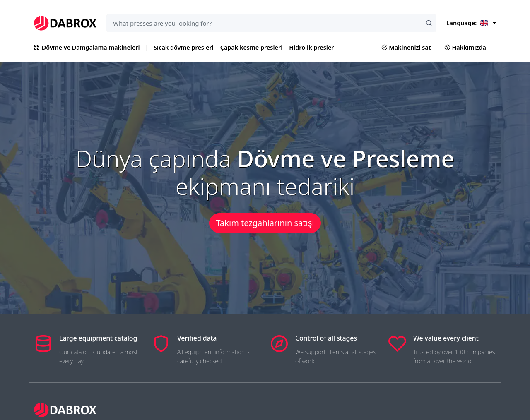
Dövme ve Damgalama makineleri (87, 47)
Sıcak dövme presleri (184, 47)
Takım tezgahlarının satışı (265, 223)
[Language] (471, 23)
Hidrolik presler (311, 47)
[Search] (429, 23)
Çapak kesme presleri (251, 47)
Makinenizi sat (406, 47)
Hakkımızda (465, 47)
